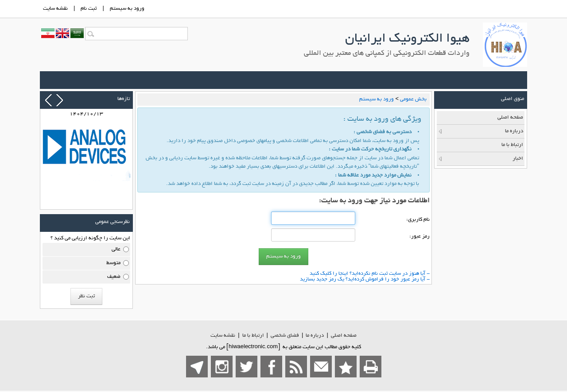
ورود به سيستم (127, 9)
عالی (116, 249)
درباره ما (315, 336)
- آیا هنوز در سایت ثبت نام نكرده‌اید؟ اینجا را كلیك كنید (370, 274)
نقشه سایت (223, 336)
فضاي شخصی (285, 336)
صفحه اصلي (344, 336)
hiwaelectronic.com (253, 347)
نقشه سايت (55, 9)
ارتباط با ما (253, 336)
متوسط (113, 263)
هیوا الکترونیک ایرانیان (407, 39)
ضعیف (114, 277)
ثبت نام (89, 9)
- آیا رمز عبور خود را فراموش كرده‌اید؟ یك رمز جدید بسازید (365, 279)
